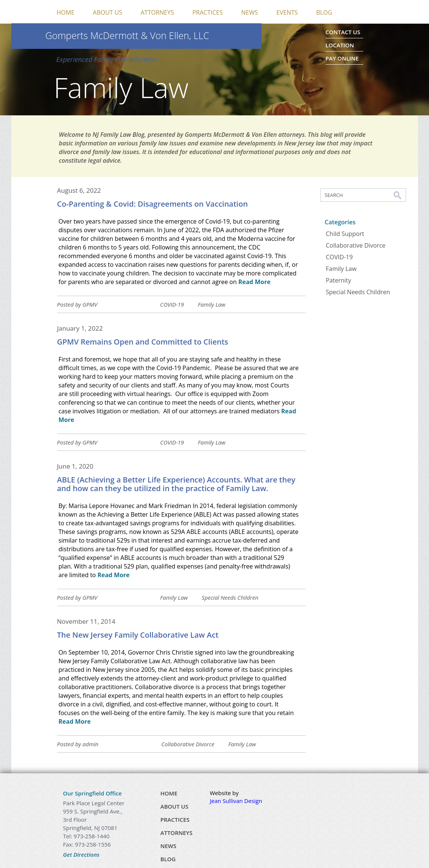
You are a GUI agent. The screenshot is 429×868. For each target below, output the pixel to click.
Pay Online (342, 58)
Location (340, 45)
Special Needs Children (230, 597)
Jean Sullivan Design (236, 801)
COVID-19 (172, 304)
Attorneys (157, 12)
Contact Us (343, 32)
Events (287, 12)
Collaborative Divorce (188, 744)
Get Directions (81, 854)
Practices (208, 12)
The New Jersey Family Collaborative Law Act (138, 635)
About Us (108, 12)
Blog (324, 12)
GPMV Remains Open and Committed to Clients (143, 342)
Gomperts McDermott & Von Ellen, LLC (127, 35)
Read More (255, 282)
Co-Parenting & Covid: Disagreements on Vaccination (153, 204)
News (249, 12)
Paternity (339, 280)
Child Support (345, 234)
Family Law (212, 304)
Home (66, 12)
